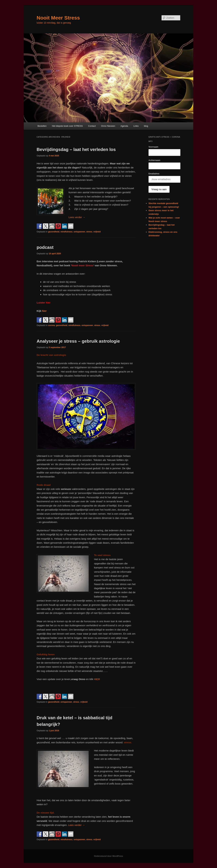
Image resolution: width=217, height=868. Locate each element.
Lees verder (77, 217)
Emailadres (154, 174)
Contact (92, 126)
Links (136, 126)
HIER (97, 679)
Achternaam (154, 160)
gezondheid (54, 232)
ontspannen (79, 232)
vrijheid (97, 232)
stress (89, 232)
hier (44, 311)
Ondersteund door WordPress (108, 856)
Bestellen (42, 126)
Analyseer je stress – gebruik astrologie (78, 341)
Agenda (124, 126)
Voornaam (153, 147)
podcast (45, 247)
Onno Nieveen (108, 126)
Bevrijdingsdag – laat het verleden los (76, 149)
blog (146, 126)
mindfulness (67, 232)
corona (51, 325)
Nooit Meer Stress (58, 18)
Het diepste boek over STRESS (67, 126)
